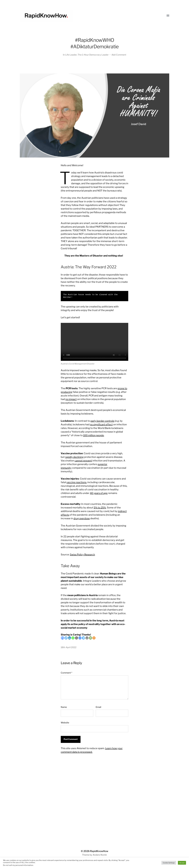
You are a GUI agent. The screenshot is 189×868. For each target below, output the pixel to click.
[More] (94, 638)
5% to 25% (100, 508)
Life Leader (71, 55)
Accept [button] (182, 863)
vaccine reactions (76, 482)
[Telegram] (83, 638)
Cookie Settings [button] (169, 863)
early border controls (102, 421)
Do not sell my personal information (18, 865)
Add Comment (119, 55)
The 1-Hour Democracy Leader (93, 55)
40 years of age (99, 493)
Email (98, 707)
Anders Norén (100, 855)
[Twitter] (66, 638)
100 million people (94, 435)
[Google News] (80, 638)
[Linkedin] (69, 638)
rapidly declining (74, 457)
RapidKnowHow (99, 851)
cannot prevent (83, 461)
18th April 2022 (69, 647)
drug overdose (82, 518)
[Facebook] (62, 638)
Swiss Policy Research (82, 555)
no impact (71, 399)
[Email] (90, 638)
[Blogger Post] (76, 638)
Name (64, 707)
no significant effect (101, 424)
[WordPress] (87, 638)
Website (65, 723)
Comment (66, 673)
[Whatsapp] (73, 638)
